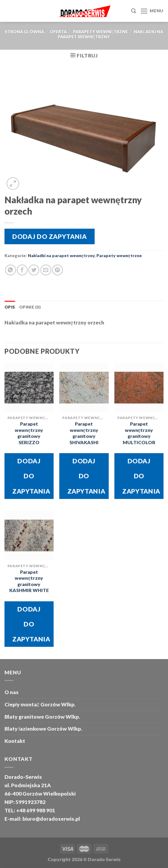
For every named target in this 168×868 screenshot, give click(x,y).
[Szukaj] (134, 11)
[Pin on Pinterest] (57, 270)
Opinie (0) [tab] (30, 307)
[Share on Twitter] (34, 270)
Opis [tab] (10, 307)
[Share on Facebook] (22, 270)
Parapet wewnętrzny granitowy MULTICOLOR (139, 433)
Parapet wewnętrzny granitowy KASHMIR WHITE (29, 581)
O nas (12, 692)
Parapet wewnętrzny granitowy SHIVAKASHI (84, 433)
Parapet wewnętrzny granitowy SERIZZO (29, 433)
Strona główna (24, 32)
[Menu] (152, 11)
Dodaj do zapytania (49, 236)
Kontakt (15, 741)
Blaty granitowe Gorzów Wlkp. (42, 717)
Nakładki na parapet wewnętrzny (61, 255)
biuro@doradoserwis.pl (51, 819)
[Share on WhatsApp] (10, 270)
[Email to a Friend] (46, 270)
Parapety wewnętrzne (100, 32)
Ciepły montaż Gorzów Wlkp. (40, 704)
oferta (58, 32)
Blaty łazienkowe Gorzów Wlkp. (43, 729)
